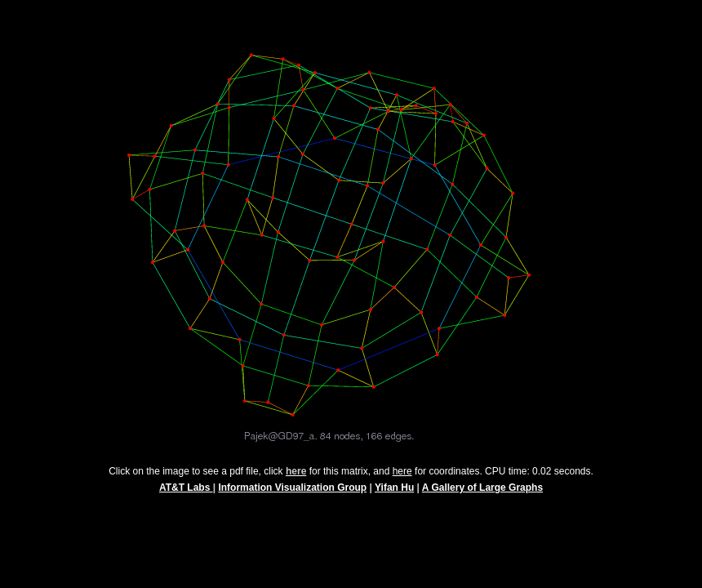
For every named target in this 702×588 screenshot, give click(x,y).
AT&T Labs (186, 495)
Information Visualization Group (292, 495)
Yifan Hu (394, 495)
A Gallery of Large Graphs (482, 495)
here (402, 479)
